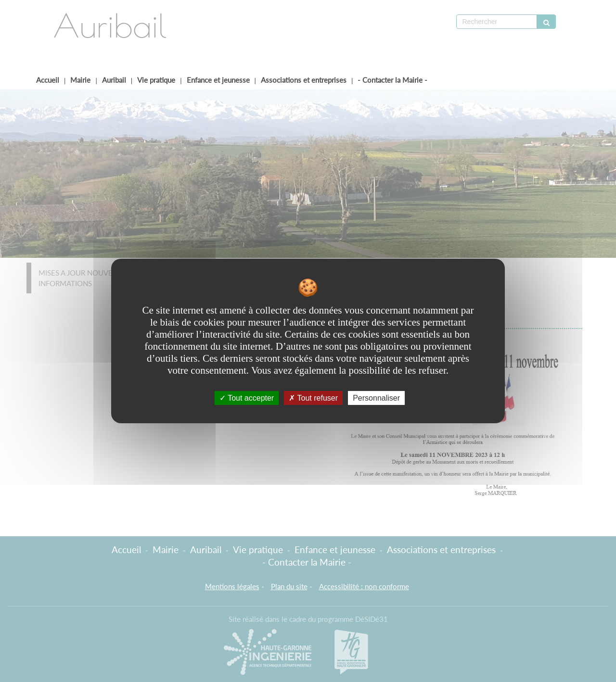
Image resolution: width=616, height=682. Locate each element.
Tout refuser (313, 398)
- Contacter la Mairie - (392, 80)
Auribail (114, 80)
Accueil (48, 80)
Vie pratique (156, 80)
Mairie (80, 80)
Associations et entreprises (304, 80)
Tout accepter (247, 398)
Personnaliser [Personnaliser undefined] (376, 398)
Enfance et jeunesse (218, 80)
